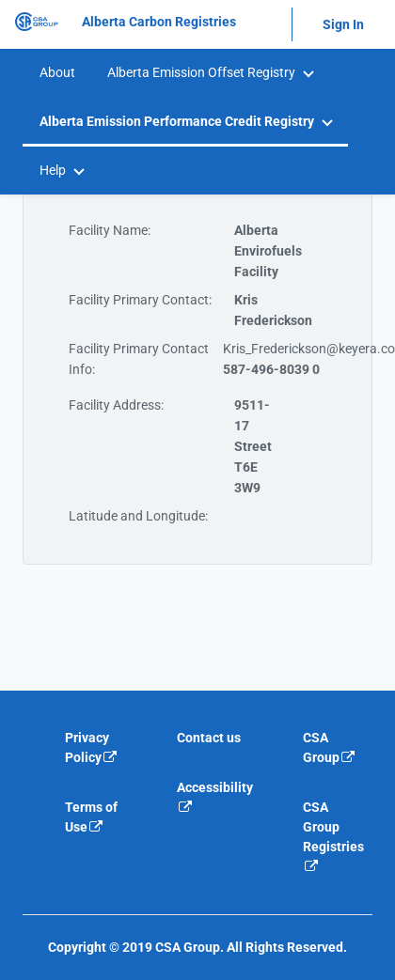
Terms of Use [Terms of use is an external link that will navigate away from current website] (91, 817)
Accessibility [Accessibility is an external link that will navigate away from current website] (215, 797)
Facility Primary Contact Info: (139, 359)
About (57, 72)
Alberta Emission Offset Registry (201, 72)
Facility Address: (116, 405)
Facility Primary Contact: (140, 300)
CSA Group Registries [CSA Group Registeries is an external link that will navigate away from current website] (333, 836)
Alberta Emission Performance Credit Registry (177, 121)
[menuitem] (56, 73)
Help (53, 170)
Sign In (343, 24)
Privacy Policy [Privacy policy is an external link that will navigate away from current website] (92, 747)
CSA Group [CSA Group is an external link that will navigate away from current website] (330, 747)
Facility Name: (110, 230)
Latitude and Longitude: (138, 516)
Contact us (209, 738)
